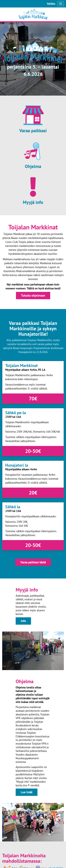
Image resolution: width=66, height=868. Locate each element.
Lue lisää (27, 792)
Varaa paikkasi (33, 131)
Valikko (51, 4)
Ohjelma (33, 166)
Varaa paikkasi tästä (33, 562)
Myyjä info (33, 202)
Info (23, 621)
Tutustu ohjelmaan (33, 295)
